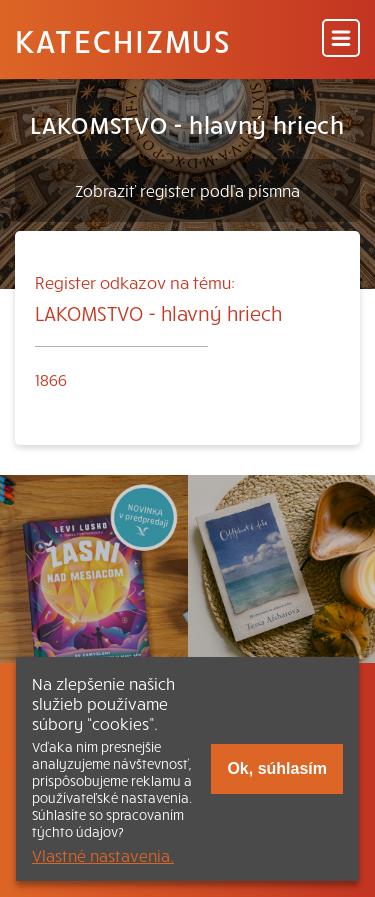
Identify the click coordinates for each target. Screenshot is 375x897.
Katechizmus (123, 40)
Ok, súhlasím (277, 768)
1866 (51, 379)
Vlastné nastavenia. (103, 855)
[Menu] (341, 39)
